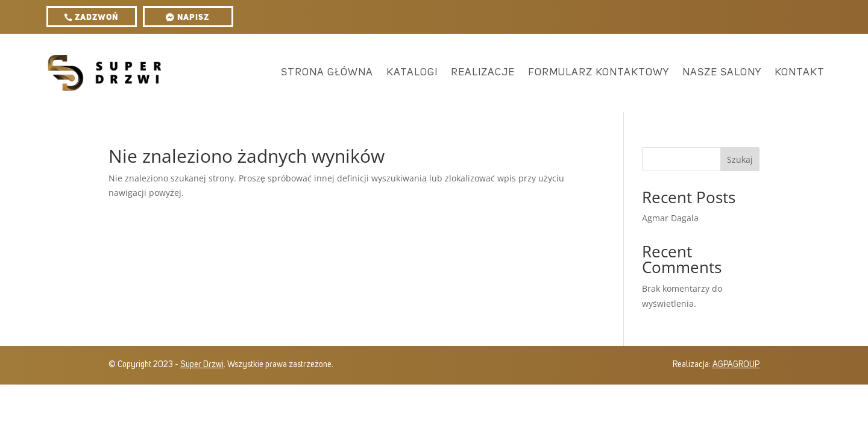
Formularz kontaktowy (599, 73)
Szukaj (740, 159)
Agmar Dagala (670, 218)
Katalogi (412, 73)
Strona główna (327, 73)
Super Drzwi (202, 365)
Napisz (193, 17)
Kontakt (800, 73)
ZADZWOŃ (96, 17)
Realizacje (483, 73)
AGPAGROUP (736, 365)
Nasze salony (722, 73)
